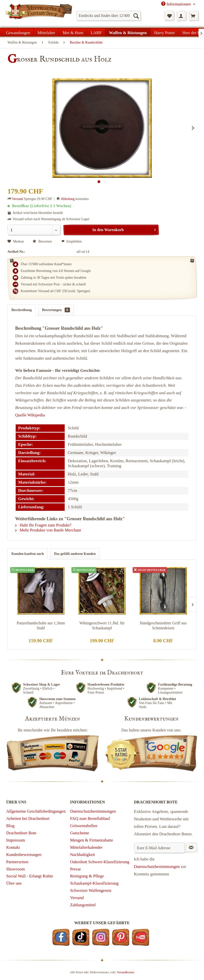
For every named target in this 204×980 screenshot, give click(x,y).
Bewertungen (56, 310)
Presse (76, 869)
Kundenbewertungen (24, 855)
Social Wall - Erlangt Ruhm (30, 876)
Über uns (14, 883)
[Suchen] (136, 16)
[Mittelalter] (46, 32)
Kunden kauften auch (28, 554)
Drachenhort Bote (21, 833)
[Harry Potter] (165, 32)
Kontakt (13, 847)
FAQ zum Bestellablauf (90, 818)
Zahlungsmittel (83, 905)
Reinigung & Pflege (87, 876)
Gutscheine (80, 833)
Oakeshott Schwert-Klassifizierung (100, 862)
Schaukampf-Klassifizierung (94, 883)
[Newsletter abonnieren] (191, 848)
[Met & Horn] (73, 32)
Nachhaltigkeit (83, 855)
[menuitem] (108, 16)
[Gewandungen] (18, 32)
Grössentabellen (84, 826)
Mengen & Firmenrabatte (92, 840)
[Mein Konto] (181, 16)
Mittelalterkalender (86, 847)
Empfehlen (72, 241)
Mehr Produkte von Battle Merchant (48, 530)
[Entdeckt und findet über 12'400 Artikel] (108, 16)
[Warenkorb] (194, 16)
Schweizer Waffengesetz (91, 890)
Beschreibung (22, 310)
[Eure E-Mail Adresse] (159, 848)
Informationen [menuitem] (177, 4)
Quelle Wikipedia (30, 415)
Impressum (16, 840)
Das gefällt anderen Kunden (75, 554)
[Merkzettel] (169, 16)
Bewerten (43, 241)
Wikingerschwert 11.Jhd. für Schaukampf (102, 625)
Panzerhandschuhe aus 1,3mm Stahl (41, 625)
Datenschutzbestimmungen (93, 811)
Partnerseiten (17, 862)
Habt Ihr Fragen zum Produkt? (43, 525)
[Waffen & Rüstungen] (128, 32)
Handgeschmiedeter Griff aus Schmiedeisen (163, 625)
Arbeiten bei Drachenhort (28, 818)
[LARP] (96, 32)
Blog (10, 826)
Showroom (16, 869)
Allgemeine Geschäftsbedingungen (36, 811)
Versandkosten (125, 972)
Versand (18, 199)
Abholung (68, 199)
